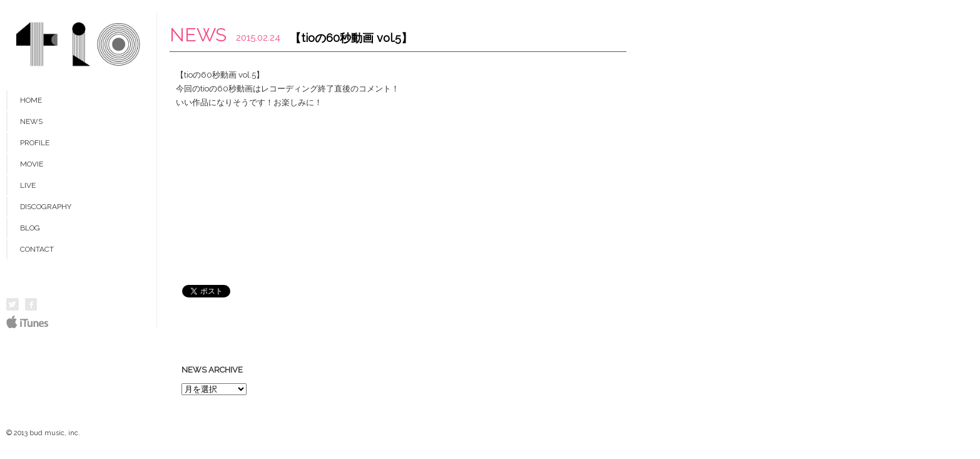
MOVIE (32, 164)
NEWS (31, 121)
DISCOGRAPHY (46, 207)
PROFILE (35, 143)
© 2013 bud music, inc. (43, 433)
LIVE (28, 185)
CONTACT (37, 249)
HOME (31, 100)
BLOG (30, 228)
